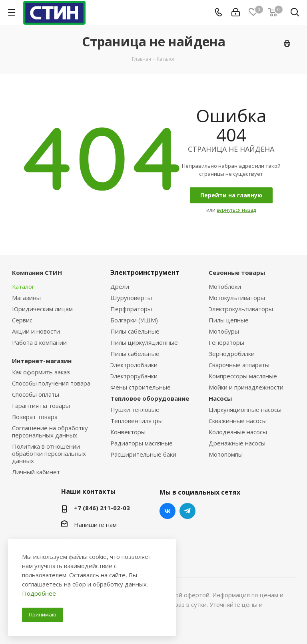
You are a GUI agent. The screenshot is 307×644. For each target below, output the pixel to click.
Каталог (23, 286)
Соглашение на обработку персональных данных (50, 431)
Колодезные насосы (238, 432)
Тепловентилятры (137, 421)
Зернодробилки (232, 354)
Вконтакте (167, 511)
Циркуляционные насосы (245, 409)
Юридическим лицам (42, 309)
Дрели (120, 286)
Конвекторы (128, 432)
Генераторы (226, 342)
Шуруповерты (131, 298)
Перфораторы (131, 309)
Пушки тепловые (135, 409)
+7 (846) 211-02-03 (102, 508)
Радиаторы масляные (142, 443)
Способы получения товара (51, 383)
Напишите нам (95, 525)
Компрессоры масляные (243, 376)
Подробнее (39, 593)
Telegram (187, 511)
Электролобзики (134, 365)
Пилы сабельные (135, 331)
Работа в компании (39, 342)
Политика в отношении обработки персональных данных (49, 453)
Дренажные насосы (237, 443)
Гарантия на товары (41, 405)
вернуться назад (236, 210)
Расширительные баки (143, 454)
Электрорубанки (134, 376)
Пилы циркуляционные (144, 342)
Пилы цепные (229, 320)
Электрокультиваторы (241, 309)
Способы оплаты (36, 394)
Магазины (26, 298)
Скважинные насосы (238, 421)
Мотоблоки (225, 286)
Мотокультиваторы (237, 298)
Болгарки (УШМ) (134, 320)
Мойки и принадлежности (246, 387)
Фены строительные (141, 387)
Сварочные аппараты (239, 365)
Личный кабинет (36, 472)
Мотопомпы (226, 454)
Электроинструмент (145, 272)
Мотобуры (224, 331)
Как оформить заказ (41, 372)
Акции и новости (36, 331)
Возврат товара (35, 417)
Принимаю (43, 614)
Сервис (22, 320)
